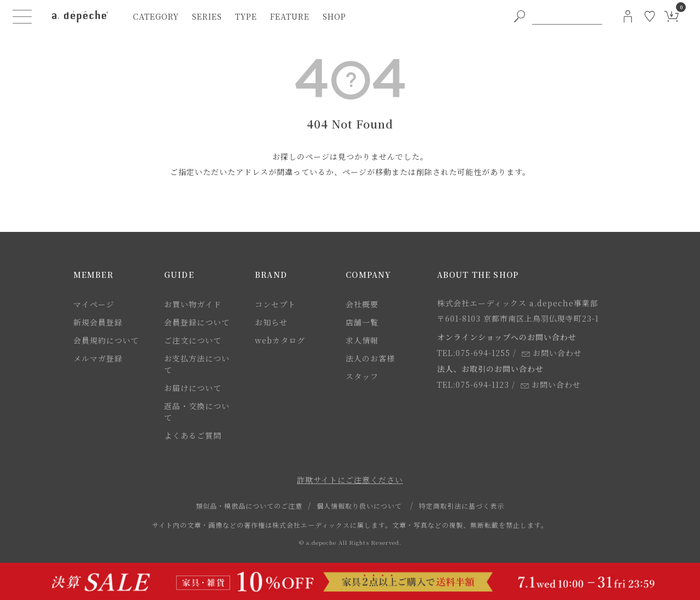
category (156, 16)
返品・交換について (197, 412)
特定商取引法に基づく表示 (462, 506)
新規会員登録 (98, 322)
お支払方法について (197, 364)
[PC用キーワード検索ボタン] (520, 16)
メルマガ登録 (98, 358)
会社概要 (362, 304)
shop (334, 16)
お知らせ (271, 322)
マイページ (94, 304)
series (207, 16)
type (246, 16)
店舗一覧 (362, 322)
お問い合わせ (552, 353)
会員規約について (106, 340)
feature (290, 16)
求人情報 (362, 340)
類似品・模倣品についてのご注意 (249, 506)
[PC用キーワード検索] (567, 16)
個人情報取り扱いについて (359, 506)
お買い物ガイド (193, 304)
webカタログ (280, 340)
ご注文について (193, 340)
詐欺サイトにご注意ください (350, 480)
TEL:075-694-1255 (474, 353)
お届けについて (193, 388)
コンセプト (275, 304)
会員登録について (197, 322)
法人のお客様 (370, 358)
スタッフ (362, 376)
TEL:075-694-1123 (473, 385)
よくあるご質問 (193, 435)
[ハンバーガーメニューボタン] (22, 16)
